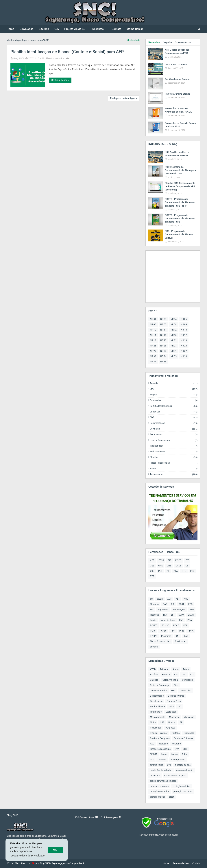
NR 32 (184, 351)
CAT (165, 604)
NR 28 (184, 346)
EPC (190, 604)
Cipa (176, 685)
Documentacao (174, 423)
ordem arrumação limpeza (163, 781)
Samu (174, 469)
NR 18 (153, 340)
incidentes (155, 776)
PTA (176, 571)
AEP (42, 58)
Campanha (174, 400)
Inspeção (155, 615)
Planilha (174, 457)
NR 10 (153, 330)
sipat (172, 797)
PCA (190, 620)
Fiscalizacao (156, 701)
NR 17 (184, 335)
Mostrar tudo (133, 40)
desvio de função (185, 770)
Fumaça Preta (174, 701)
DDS (174, 418)
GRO (192, 610)
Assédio (154, 675)
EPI (152, 610)
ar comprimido (178, 760)
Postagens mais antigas (123, 98)
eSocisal (154, 647)
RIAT (186, 636)
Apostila (174, 383)
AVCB (153, 669)
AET (178, 599)
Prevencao (189, 733)
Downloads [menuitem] (26, 29)
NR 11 (163, 330)
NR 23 (184, 340)
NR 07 (163, 324)
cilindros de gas (183, 765)
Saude (174, 754)
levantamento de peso (175, 776)
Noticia (172, 722)
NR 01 (153, 319)
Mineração (174, 717)
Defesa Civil (185, 691)
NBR (162, 722)
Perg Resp (170, 728)
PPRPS (154, 636)
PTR (152, 576)
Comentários (183, 42)
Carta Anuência (170, 680)
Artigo (186, 669)
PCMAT (154, 625)
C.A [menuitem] (57, 29)
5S (151, 599)
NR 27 (174, 346)
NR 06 (153, 324)
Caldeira (154, 680)
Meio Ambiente (157, 717)
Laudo (153, 620)
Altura (176, 669)
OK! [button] (55, 850)
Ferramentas (174, 435)
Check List (174, 412)
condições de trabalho (161, 770)
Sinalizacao (181, 641)
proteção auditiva (181, 786)
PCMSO (165, 625)
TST (152, 760)
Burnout (166, 675)
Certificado (187, 680)
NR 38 (163, 362)
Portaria (176, 733)
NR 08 (174, 324)
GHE (160, 566)
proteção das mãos (160, 792)
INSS (171, 706)
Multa (153, 722)
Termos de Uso (181, 863)
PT (168, 571)
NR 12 (174, 330)
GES (152, 566)
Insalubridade (174, 446)
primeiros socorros (159, 786)
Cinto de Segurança (160, 685)
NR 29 (153, 351)
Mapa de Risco (168, 620)
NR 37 (153, 362)
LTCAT (191, 615)
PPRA (191, 631)
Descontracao (157, 696)
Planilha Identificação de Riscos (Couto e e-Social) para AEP (67, 52)
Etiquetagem (179, 610)
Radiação (163, 744)
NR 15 (163, 335)
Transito (162, 760)
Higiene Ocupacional (174, 440)
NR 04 (174, 319)
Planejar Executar (159, 733)
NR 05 (184, 319)
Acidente (164, 669)
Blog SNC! (19, 58)
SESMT (154, 754)
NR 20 (163, 340)
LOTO (181, 615)
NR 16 (174, 335)
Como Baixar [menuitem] (135, 29)
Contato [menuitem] (117, 29)
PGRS (153, 631)
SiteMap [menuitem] (44, 29)
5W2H (160, 599)
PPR (181, 631)
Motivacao (189, 717)
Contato (196, 863)
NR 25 (153, 346)
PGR (185, 625)
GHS (169, 566)
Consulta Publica (159, 691)
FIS (170, 560)
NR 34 (163, 356)
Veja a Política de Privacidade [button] (28, 856)
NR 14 (153, 335)
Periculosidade (174, 452)
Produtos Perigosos (160, 738)
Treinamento (174, 474)
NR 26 (163, 346)
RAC (152, 744)
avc (169, 765)
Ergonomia (163, 610)
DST (173, 691)
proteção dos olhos (183, 792)
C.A (176, 675)
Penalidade (156, 728)
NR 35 (174, 356)
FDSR (161, 560)
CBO (184, 675)
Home (166, 863)
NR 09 (184, 324)
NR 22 (174, 340)
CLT (192, 675)
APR (152, 560)
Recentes (154, 42)
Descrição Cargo (176, 696)
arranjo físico (157, 765)
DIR (173, 604)
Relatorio (176, 744)
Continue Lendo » (60, 80)
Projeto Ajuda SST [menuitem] (76, 29)
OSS (152, 571)
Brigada (174, 395)
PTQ (192, 571)
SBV (185, 749)
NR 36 (184, 356)
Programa (166, 636)
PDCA (176, 625)
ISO (180, 706)
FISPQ (178, 560)
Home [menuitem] (10, 29)
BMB (174, 389)
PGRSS (163, 631)
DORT (181, 604)
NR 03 (163, 319)
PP (181, 722)
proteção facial (157, 797)
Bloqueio (154, 604)
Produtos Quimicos (183, 738)
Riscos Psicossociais (174, 463)
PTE (184, 571)
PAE (181, 620)
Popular (167, 42)
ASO (186, 599)
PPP (173, 631)
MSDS (178, 566)
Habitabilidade (157, 706)
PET (160, 571)
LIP (173, 615)
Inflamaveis (156, 712)
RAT (177, 636)
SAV (177, 749)
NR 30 (163, 351)
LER (165, 615)
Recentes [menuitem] (98, 29)
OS (187, 566)
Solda (185, 754)
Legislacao (171, 712)
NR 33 (153, 356)
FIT (187, 560)
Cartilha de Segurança (174, 406)
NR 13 (184, 330)
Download (174, 429)
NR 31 (174, 351)
